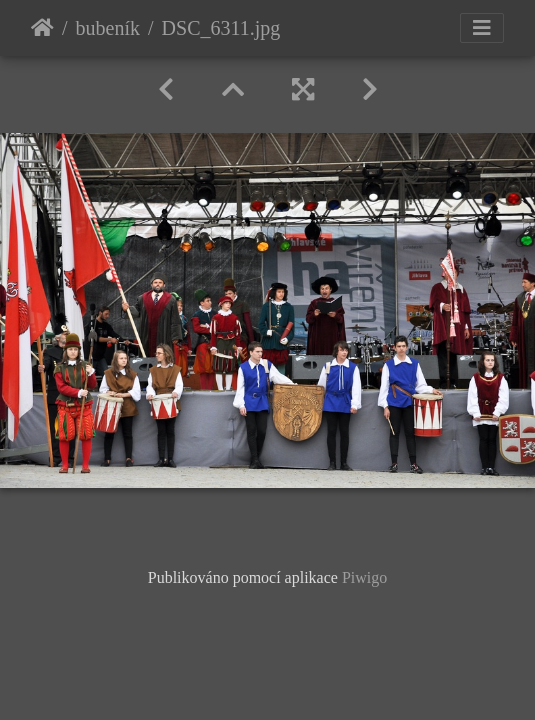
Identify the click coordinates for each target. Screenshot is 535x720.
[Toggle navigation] (482, 28)
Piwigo (364, 577)
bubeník (108, 28)
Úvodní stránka (42, 28)
